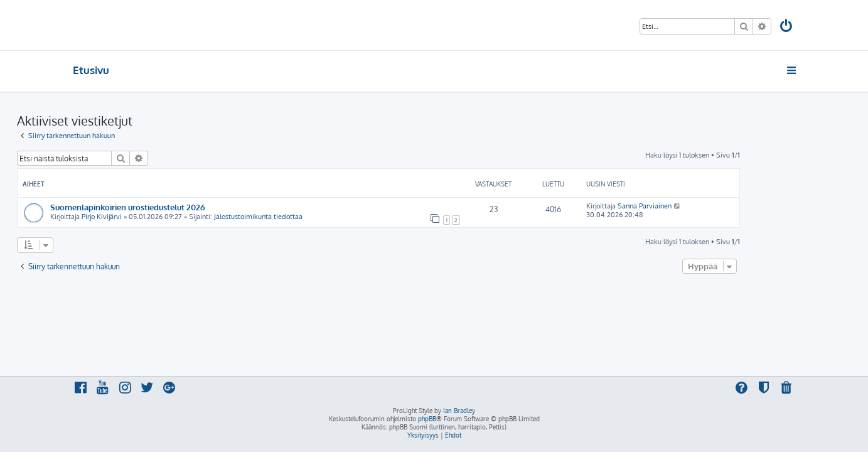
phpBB (427, 419)
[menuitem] (786, 27)
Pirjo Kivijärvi (158, 217)
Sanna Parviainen (700, 206)
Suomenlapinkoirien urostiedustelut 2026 (184, 207)
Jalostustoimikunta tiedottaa (314, 217)
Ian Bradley (459, 411)
